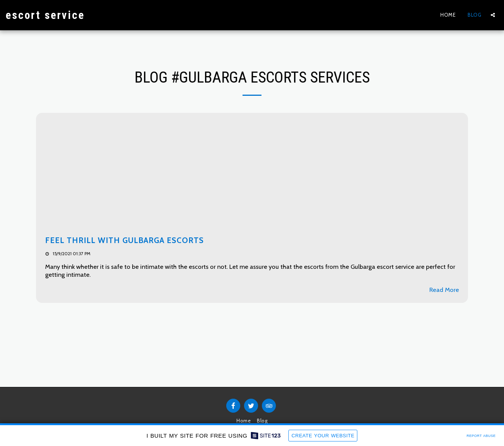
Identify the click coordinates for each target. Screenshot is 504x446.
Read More (444, 290)
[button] (493, 15)
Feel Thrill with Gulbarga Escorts (124, 240)
